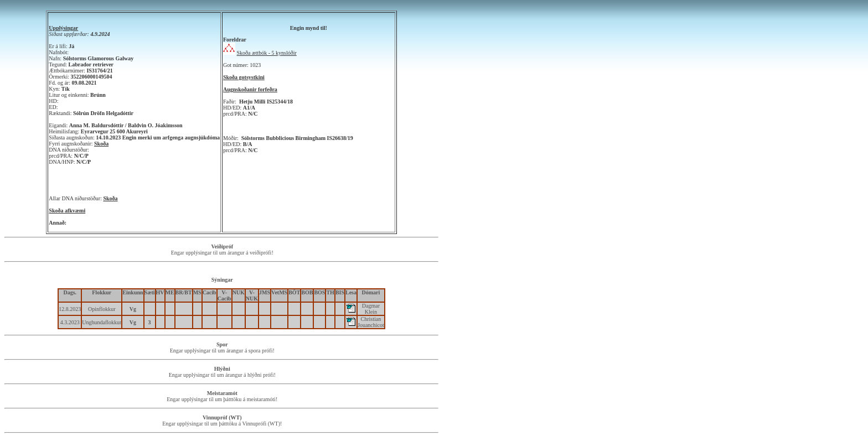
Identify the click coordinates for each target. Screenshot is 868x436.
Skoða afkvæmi (67, 211)
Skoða (101, 144)
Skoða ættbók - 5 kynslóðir (267, 53)
